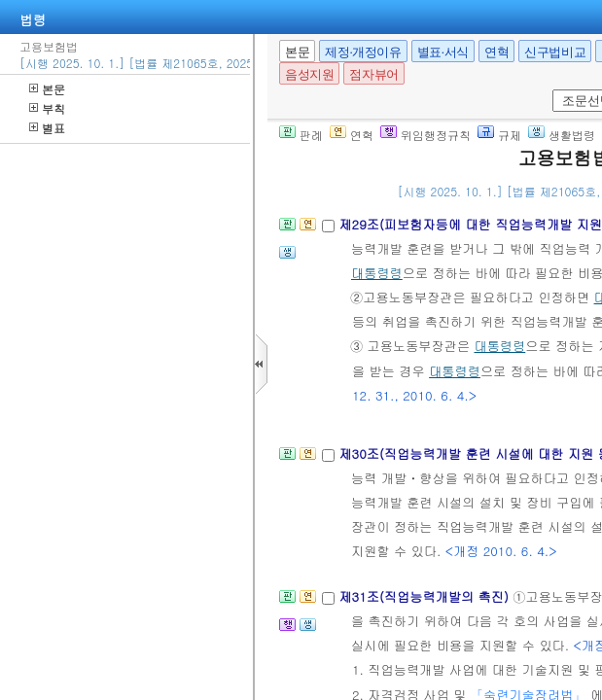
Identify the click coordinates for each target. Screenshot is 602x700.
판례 (301, 135)
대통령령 (377, 273)
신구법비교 (555, 52)
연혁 (496, 52)
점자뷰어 (373, 74)
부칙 (47, 108)
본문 (47, 89)
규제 (499, 135)
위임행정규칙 (425, 135)
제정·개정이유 (363, 52)
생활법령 (562, 135)
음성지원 (309, 74)
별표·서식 (443, 52)
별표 (47, 128)
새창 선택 (549, 90)
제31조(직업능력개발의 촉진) (425, 596)
